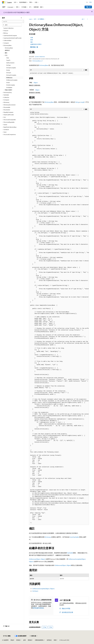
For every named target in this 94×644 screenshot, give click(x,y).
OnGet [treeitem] (8, 70)
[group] (59, 318)
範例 (32, 40)
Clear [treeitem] (8, 58)
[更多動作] (87, 19)
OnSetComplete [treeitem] (11, 85)
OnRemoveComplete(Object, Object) (43, 589)
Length (82, 102)
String (77, 102)
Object (36, 83)
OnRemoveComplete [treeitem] (12, 80)
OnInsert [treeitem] (9, 73)
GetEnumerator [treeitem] (10, 63)
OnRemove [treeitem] (9, 78)
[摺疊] (21, 18)
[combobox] (13, 21)
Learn (30, 19)
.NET (35, 19)
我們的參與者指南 (38, 608)
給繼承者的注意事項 (36, 44)
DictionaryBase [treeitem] (9, 48)
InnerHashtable (74, 537)
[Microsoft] (3, 2)
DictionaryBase (44, 65)
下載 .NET (88, 7)
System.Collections (40, 57)
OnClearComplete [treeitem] (11, 68)
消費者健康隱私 (39, 640)
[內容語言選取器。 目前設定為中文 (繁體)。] (7, 636)
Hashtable (70, 553)
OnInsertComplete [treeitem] (11, 75)
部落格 (18, 640)
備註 (32, 42)
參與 (25, 640)
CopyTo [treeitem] (8, 60)
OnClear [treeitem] (8, 65)
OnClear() (35, 591)
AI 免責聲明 (5, 640)
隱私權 (30, 640)
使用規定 (49, 640)
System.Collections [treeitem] (8, 28)
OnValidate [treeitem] (9, 87)
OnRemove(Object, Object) (37, 559)
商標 (55, 640)
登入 (91, 2)
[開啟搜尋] (87, 2)
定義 (32, 37)
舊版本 (12, 640)
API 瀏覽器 (41, 19)
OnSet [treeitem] (8, 83)
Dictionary (48, 537)
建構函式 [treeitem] (7, 50)
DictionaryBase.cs (37, 61)
